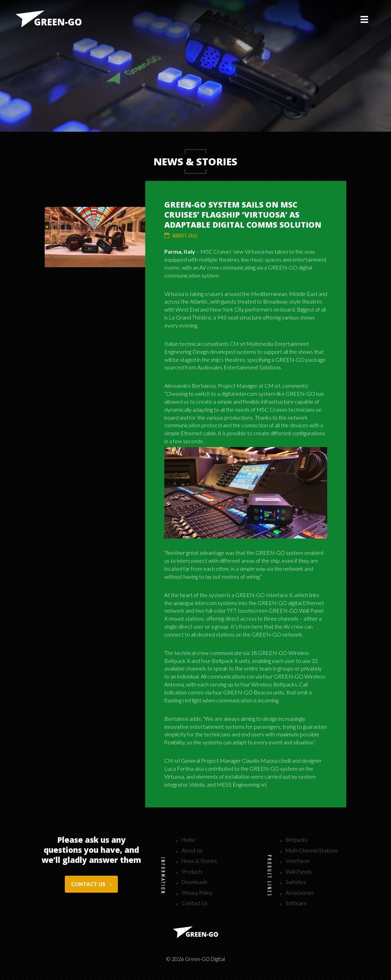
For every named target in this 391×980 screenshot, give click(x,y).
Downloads (195, 882)
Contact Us (195, 903)
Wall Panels (299, 872)
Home (188, 840)
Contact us (91, 884)
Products (192, 872)
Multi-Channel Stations (312, 850)
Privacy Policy (197, 893)
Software (296, 903)
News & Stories (199, 861)
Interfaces (298, 861)
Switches (296, 882)
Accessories (300, 893)
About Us (192, 850)
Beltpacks (297, 840)
